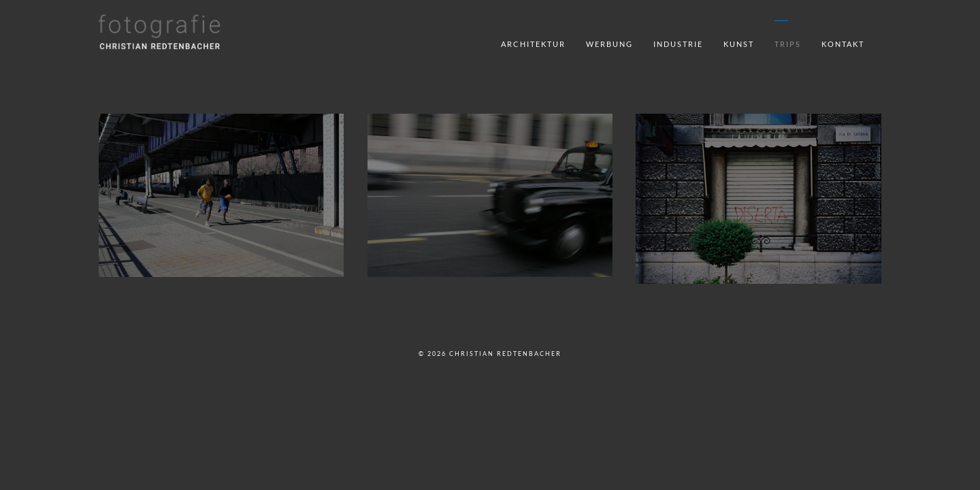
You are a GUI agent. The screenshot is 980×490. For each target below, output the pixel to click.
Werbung (609, 44)
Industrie (678, 44)
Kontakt (843, 44)
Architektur (533, 44)
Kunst (739, 44)
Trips (788, 44)
